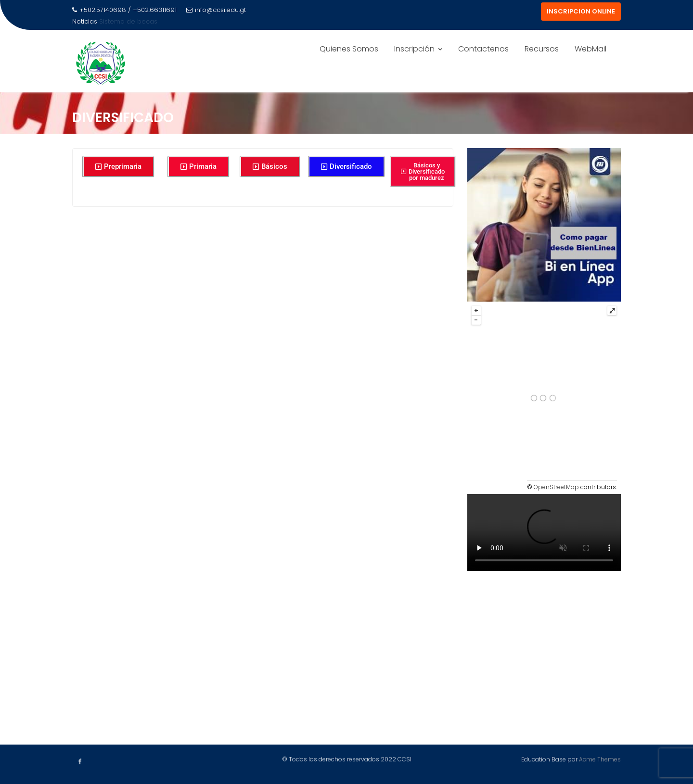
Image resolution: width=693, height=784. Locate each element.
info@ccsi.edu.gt (216, 10)
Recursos (542, 49)
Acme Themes (600, 758)
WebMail (590, 49)
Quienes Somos (349, 49)
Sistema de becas (128, 21)
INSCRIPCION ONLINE (581, 11)
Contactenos (483, 49)
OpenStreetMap (556, 487)
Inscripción (414, 49)
